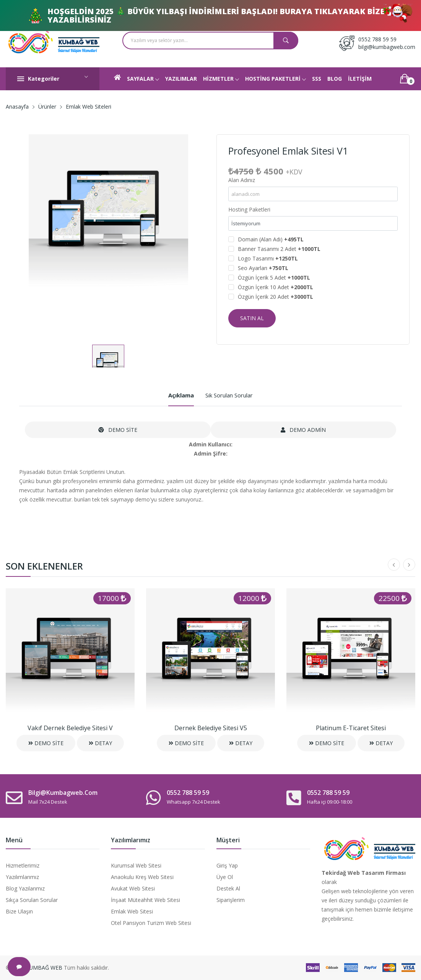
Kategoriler (53, 79)
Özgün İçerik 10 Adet (276, 287)
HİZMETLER (221, 79)
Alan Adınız (242, 180)
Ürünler (47, 107)
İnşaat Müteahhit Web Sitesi (145, 900)
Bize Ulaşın (19, 911)
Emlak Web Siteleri (89, 107)
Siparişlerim (231, 900)
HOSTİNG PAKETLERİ (276, 79)
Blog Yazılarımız (25, 888)
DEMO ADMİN (303, 430)
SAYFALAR (143, 79)
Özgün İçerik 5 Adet (274, 278)
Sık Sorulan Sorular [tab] (237, 395)
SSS (317, 79)
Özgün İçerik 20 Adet (276, 297)
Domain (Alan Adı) (271, 239)
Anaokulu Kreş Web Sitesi (142, 877)
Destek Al (228, 888)
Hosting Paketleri (249, 209)
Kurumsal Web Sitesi (136, 865)
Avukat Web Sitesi (133, 888)
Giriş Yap (227, 865)
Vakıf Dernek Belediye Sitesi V (70, 728)
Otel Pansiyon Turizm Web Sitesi (151, 923)
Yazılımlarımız (22, 877)
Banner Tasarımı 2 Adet (279, 249)
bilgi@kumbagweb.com (387, 47)
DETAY (100, 743)
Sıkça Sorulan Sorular (32, 900)
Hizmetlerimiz (23, 865)
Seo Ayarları (263, 268)
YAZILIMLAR (181, 79)
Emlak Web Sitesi (132, 911)
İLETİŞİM (360, 79)
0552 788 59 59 (377, 39)
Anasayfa (17, 107)
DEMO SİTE (118, 430)
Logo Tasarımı (268, 258)
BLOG (335, 79)
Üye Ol (225, 877)
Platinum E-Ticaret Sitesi (351, 728)
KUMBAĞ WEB (44, 968)
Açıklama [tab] (168, 395)
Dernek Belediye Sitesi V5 (211, 728)
